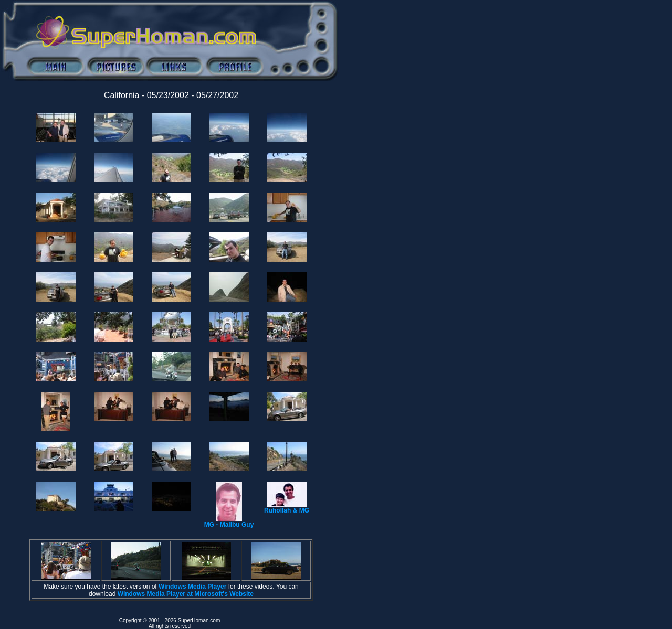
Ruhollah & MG (287, 508)
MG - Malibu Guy (229, 522)
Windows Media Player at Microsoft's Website (186, 594)
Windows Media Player (192, 587)
